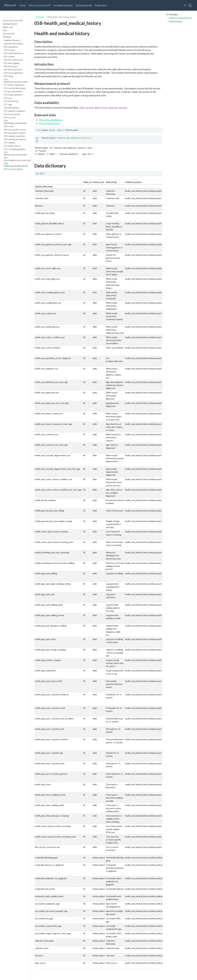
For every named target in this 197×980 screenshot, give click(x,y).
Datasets (40, 17)
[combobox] (190, 5)
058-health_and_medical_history (62, 17)
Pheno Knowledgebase (51, 120)
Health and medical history (180, 18)
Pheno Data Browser (50, 123)
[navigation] (14, 37)
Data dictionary (176, 21)
